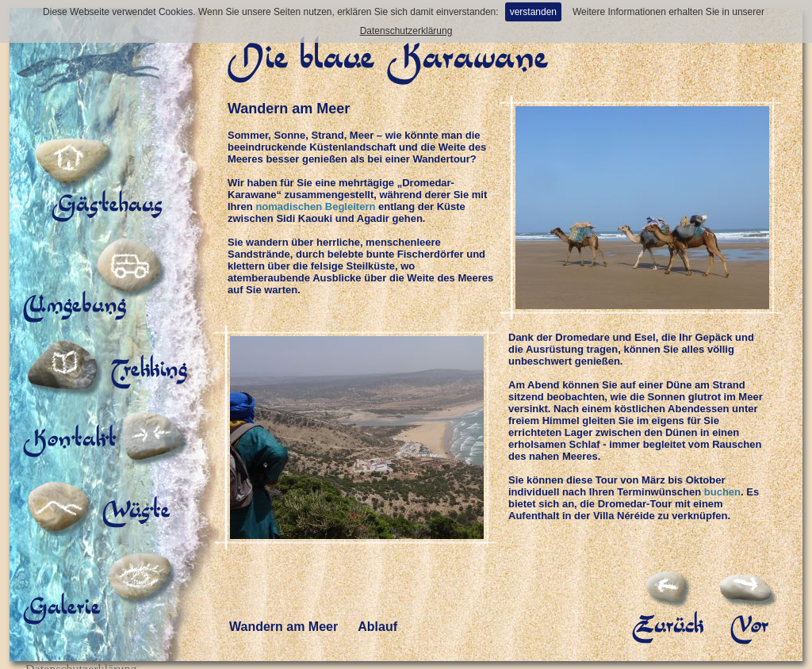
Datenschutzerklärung (406, 31)
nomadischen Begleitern (315, 206)
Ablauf (377, 613)
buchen (722, 492)
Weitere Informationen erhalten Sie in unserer (668, 12)
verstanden (533, 12)
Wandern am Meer (283, 613)
